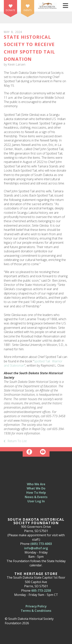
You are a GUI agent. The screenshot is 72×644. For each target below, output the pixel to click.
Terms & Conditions (36, 611)
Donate (10, 10)
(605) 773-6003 (41, 544)
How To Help (36, 493)
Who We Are (36, 484)
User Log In (36, 501)
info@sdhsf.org (36, 548)
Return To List (17, 441)
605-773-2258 (41, 591)
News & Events (36, 497)
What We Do (36, 488)
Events (28, 10)
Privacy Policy (36, 606)
